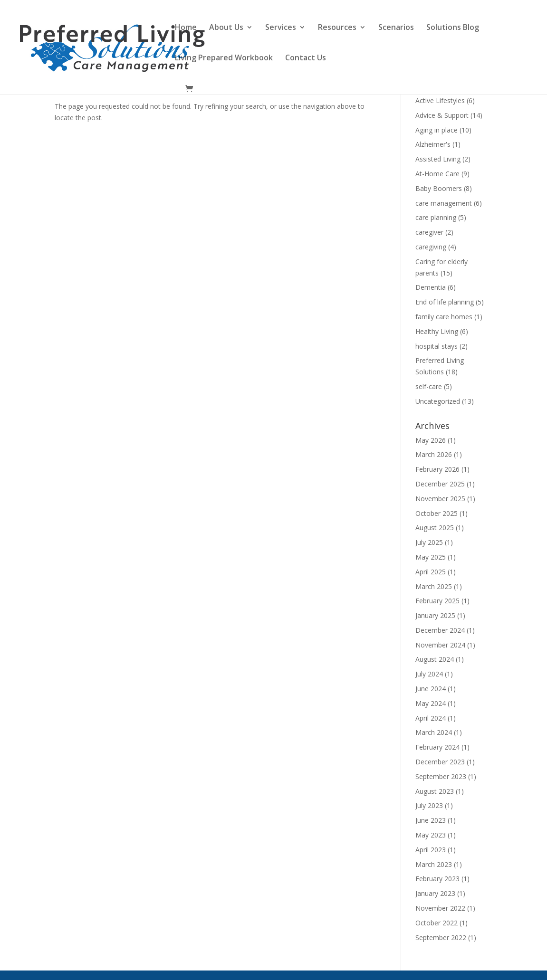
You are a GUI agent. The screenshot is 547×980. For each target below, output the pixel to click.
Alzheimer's (433, 144)
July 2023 (429, 805)
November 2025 (440, 499)
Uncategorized (438, 401)
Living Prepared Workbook (224, 58)
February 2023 (437, 879)
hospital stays (437, 346)
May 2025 (431, 557)
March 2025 (434, 586)
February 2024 (437, 747)
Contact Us (306, 58)
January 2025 (435, 615)
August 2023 (435, 791)
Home (186, 28)
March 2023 (434, 864)
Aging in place (437, 130)
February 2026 (437, 469)
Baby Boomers (439, 188)
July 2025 (429, 542)
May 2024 (431, 703)
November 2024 (440, 645)
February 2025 (437, 601)
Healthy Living (437, 331)
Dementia (431, 287)
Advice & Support (442, 115)
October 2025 (437, 513)
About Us (226, 28)
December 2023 (440, 762)
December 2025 (440, 484)
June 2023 (431, 820)
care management (444, 203)
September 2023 (441, 776)
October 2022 (437, 923)
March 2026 (434, 454)
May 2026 (431, 440)
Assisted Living (438, 159)
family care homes (444, 317)
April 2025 (431, 572)
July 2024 (429, 674)
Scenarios (396, 28)
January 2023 (435, 893)
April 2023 (431, 850)
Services (281, 28)
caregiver (429, 232)
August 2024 (435, 659)
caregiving (431, 247)
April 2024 (431, 718)
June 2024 (431, 689)
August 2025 (435, 528)
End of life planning (445, 302)
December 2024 (440, 630)
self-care (429, 386)
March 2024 (434, 732)
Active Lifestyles (440, 100)
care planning (436, 217)
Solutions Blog (453, 28)
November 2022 (440, 908)
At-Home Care (437, 174)
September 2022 (441, 937)
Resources (337, 28)
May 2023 (431, 835)
